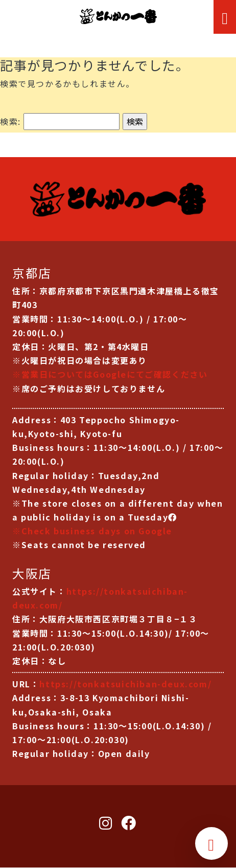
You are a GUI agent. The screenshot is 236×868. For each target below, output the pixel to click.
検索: (10, 121)
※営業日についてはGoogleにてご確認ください (110, 374)
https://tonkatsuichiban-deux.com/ (125, 684)
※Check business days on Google (92, 531)
